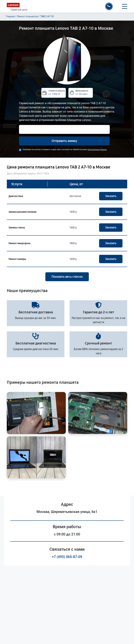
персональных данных (97, 150)
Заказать (111, 196)
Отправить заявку (64, 141)
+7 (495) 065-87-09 (67, 557)
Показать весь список (67, 277)
